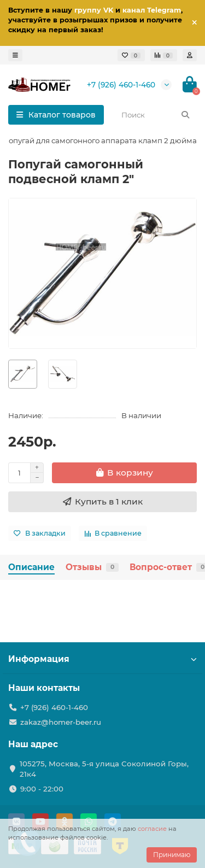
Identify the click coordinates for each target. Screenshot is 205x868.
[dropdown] (15, 55)
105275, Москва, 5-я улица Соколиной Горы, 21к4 (104, 769)
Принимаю (172, 855)
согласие (152, 829)
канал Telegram (152, 10)
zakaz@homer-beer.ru (61, 722)
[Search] (156, 115)
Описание (31, 567)
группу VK (94, 10)
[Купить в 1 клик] (102, 502)
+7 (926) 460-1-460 (121, 85)
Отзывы (92, 567)
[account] (190, 55)
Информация (102, 659)
